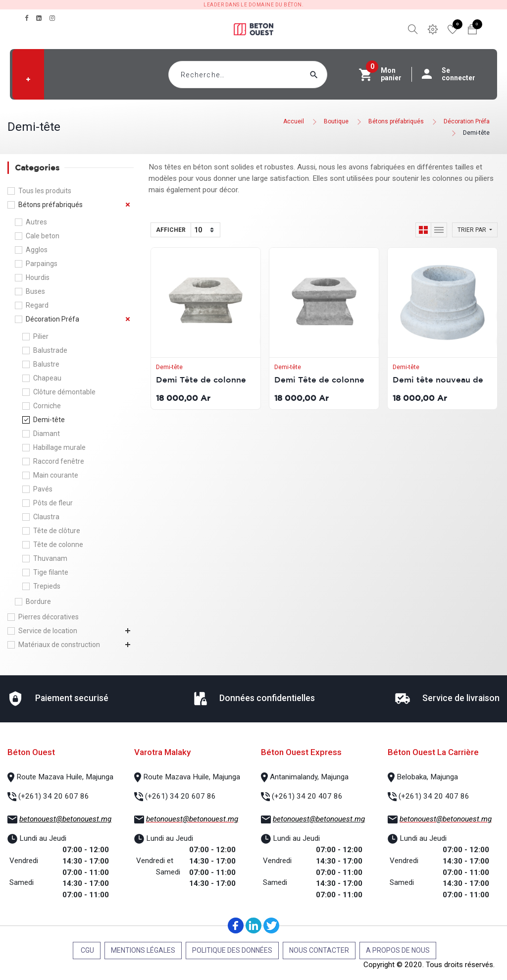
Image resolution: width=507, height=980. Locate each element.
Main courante (56, 475)
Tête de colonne (58, 544)
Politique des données (232, 950)
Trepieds (47, 586)
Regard (37, 305)
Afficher (171, 230)
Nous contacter (319, 950)
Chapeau (47, 378)
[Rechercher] (333, 75)
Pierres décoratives (49, 617)
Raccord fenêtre (59, 461)
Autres (36, 222)
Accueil (294, 121)
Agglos (37, 250)
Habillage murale (59, 447)
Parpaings (42, 264)
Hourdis (38, 277)
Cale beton (43, 236)
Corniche (47, 406)
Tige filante (51, 572)
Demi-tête (476, 133)
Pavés (43, 489)
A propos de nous (398, 950)
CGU (87, 950)
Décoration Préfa (467, 121)
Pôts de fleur (53, 503)
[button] (28, 79)
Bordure (38, 601)
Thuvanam (50, 558)
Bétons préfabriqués (396, 121)
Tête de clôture (57, 531)
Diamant (47, 434)
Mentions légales (143, 950)
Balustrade (50, 350)
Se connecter (454, 74)
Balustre (46, 364)
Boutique (336, 121)
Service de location (48, 631)
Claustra (46, 517)
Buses (35, 291)
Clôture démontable (64, 392)
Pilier (41, 336)
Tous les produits (45, 191)
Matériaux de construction (59, 645)
